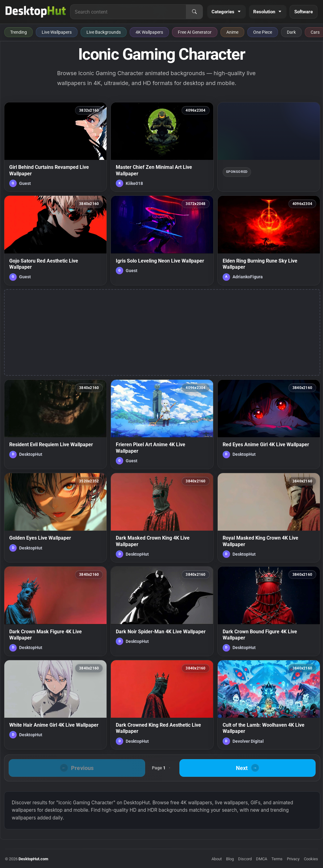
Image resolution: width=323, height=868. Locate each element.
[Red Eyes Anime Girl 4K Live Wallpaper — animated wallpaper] (269, 424)
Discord (245, 859)
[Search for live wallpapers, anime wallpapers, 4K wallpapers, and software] (128, 12)
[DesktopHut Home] (36, 12)
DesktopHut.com (33, 859)
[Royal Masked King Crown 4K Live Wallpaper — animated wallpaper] (269, 518)
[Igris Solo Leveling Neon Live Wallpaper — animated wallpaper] (162, 240)
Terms (277, 859)
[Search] (194, 12)
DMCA (262, 859)
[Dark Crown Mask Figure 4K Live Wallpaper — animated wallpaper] (55, 611)
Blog (230, 859)
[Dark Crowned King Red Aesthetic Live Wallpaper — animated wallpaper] (162, 705)
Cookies (311, 859)
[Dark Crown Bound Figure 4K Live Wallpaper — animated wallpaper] (269, 611)
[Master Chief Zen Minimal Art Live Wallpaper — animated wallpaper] (162, 147)
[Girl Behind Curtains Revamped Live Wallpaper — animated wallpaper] (55, 147)
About (217, 859)
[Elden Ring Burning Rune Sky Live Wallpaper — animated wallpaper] (269, 240)
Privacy (293, 859)
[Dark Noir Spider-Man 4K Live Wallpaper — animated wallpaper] (162, 611)
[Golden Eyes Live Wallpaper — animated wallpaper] (55, 518)
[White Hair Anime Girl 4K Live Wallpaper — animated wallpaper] (55, 705)
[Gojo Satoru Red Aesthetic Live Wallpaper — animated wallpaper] (55, 240)
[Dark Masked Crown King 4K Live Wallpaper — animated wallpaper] (162, 518)
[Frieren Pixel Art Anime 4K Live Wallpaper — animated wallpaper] (162, 424)
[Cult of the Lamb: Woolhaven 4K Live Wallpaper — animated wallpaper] (269, 705)
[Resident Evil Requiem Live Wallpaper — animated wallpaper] (55, 424)
